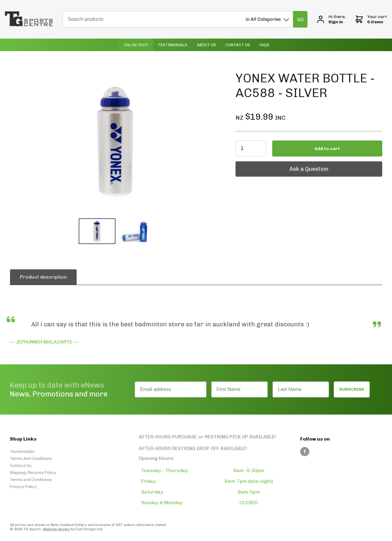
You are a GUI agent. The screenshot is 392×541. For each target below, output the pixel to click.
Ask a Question (255, 164)
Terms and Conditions (31, 480)
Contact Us (238, 45)
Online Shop (136, 45)
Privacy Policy (23, 487)
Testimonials (172, 45)
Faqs (264, 45)
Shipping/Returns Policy (33, 473)
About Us (206, 45)
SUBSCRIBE (352, 389)
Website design (56, 529)
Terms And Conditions (31, 458)
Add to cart (327, 149)
